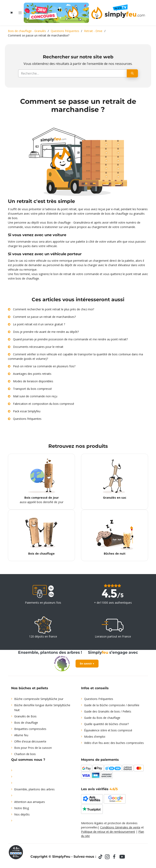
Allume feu (21, 735)
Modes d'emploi (95, 737)
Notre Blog (22, 808)
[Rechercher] (132, 73)
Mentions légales (92, 823)
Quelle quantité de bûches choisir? (106, 724)
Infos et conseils (95, 688)
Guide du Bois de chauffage (102, 718)
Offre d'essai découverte (30, 741)
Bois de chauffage (26, 723)
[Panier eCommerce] (11, 13)
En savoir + (87, 663)
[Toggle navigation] (20, 13)
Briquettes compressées (30, 729)
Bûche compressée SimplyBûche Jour (39, 699)
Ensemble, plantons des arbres (34, 789)
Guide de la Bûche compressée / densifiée (112, 705)
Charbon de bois (25, 754)
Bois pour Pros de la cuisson (33, 748)
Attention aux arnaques (30, 802)
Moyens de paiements (100, 760)
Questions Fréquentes (99, 699)
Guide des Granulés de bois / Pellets (108, 711)
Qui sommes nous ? (28, 760)
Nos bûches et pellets (30, 688)
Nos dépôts (22, 814)
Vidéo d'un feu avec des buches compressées (114, 743)
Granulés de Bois (25, 716)
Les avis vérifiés (99, 789)
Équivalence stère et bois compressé (108, 730)
